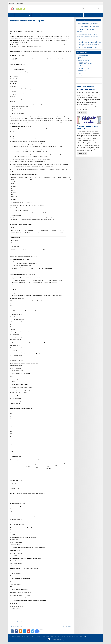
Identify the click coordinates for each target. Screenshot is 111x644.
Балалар (28, 15)
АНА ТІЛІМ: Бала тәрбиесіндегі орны (87, 47)
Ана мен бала (20, 15)
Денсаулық (41, 15)
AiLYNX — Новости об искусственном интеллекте (57, 639)
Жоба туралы (12, 3)
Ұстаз (34, 15)
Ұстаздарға (81, 57)
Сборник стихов (36, 636)
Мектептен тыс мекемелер (85, 64)
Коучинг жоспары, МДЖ (84, 61)
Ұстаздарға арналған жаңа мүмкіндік (88, 33)
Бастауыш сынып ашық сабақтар (19, 26)
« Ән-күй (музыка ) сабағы (17, 626)
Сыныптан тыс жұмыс (84, 69)
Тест (30, 622)
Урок (23, 636)
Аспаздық (49, 15)
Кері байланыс (20, 3)
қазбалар (22, 622)
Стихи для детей (82, 67)
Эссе (79, 73)
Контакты (58, 636)
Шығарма (80, 15)
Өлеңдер (80, 75)
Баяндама (81, 59)
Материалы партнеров (48, 636)
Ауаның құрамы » (68, 626)
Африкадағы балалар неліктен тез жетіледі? (89, 43)
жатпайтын (14, 622)
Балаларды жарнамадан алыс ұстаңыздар (89, 41)
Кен (18, 622)
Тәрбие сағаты (71, 15)
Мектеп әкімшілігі (83, 62)
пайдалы (26, 622)
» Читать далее (82, 113)
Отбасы (11, 15)
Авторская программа (14, 636)
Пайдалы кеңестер (59, 15)
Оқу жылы (81, 65)
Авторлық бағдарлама (84, 56)
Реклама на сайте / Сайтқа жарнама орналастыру (74, 636)
